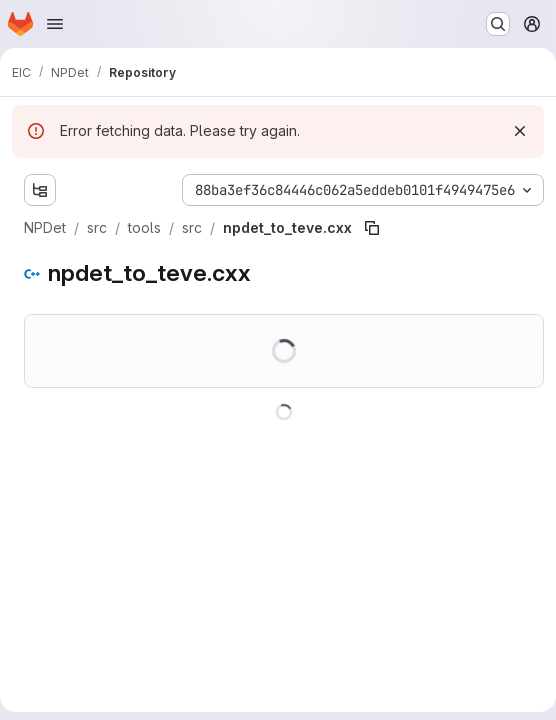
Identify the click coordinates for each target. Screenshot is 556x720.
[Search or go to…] (498, 24)
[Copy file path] (372, 228)
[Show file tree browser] (40, 190)
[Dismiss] (520, 131)
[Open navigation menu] (55, 24)
